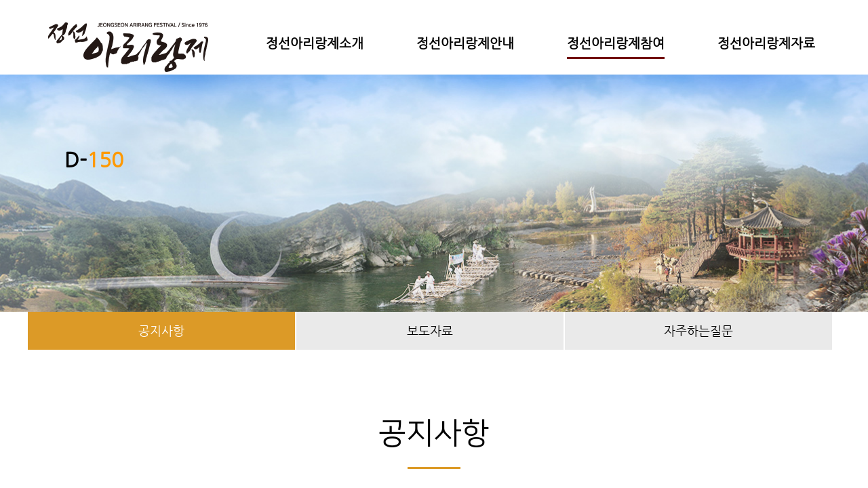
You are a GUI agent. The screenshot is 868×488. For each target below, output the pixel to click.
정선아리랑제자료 (766, 43)
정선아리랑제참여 (616, 43)
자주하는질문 (698, 330)
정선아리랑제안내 (465, 43)
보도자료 (430, 330)
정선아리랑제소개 (315, 43)
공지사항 (161, 330)
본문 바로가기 (0, 0)
